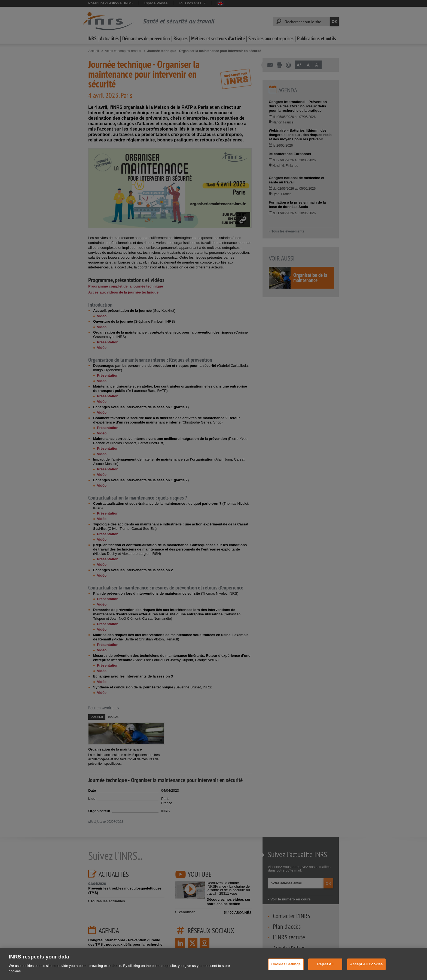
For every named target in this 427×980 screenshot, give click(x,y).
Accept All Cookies (367, 971)
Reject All (325, 971)
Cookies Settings (286, 971)
